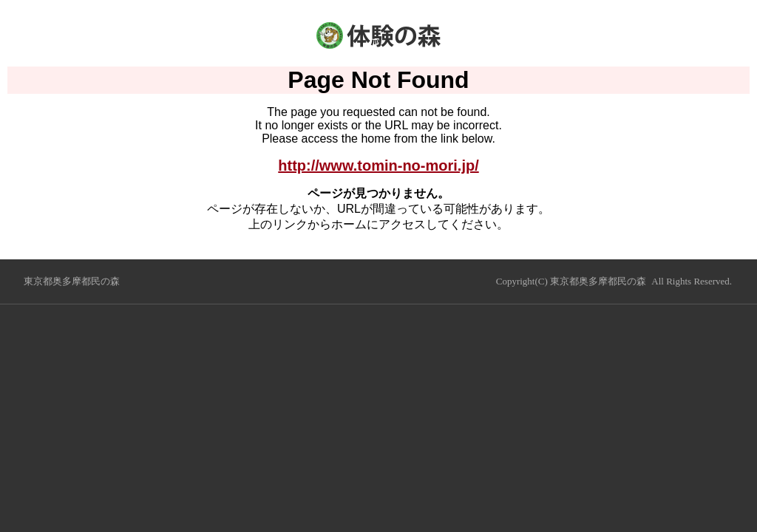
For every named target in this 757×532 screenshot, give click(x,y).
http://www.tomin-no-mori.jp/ (378, 166)
